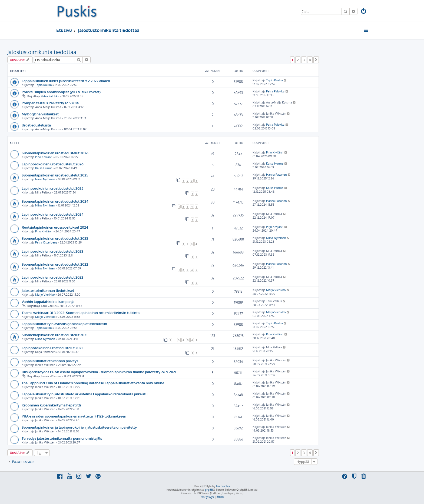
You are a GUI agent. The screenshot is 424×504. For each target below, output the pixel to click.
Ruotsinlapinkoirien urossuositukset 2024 (55, 227)
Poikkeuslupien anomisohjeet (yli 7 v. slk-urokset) (61, 92)
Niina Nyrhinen (45, 179)
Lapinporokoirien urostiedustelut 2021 (52, 348)
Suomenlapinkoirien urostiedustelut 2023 (55, 238)
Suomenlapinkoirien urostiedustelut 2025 (55, 175)
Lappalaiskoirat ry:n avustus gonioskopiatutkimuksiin (64, 324)
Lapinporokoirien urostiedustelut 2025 (52, 188)
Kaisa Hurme (44, 168)
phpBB (209, 490)
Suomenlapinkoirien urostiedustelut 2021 (54, 335)
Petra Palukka (50, 96)
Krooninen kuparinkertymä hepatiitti (51, 405)
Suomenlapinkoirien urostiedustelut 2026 (55, 153)
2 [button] (298, 60)
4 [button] (310, 60)
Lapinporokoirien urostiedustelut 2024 (53, 214)
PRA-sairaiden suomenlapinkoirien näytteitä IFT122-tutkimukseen (74, 416)
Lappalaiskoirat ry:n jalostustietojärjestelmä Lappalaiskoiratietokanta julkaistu (85, 394)
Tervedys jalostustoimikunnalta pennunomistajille (62, 438)
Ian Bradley (223, 486)
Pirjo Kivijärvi (44, 157)
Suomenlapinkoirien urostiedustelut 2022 (55, 264)
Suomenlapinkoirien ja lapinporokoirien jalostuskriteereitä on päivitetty (79, 427)
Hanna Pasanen (276, 175)
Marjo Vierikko (45, 295)
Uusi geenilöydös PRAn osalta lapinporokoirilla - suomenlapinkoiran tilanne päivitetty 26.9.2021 (99, 372)
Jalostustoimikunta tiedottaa (42, 52)
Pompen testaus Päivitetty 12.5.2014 (50, 103)
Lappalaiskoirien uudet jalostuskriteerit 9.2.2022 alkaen (66, 81)
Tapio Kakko (43, 85)
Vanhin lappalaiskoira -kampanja (48, 301)
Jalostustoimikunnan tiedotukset (48, 290)
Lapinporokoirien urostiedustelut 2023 (52, 251)
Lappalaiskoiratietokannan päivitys (50, 361)
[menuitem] (364, 12)
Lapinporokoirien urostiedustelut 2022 (52, 277)
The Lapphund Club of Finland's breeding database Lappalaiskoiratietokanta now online (93, 383)
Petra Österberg (46, 242)
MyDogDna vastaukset (40, 114)
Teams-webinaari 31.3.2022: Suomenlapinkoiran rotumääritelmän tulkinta (81, 313)
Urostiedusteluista (36, 125)
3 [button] (304, 60)
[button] (316, 60)
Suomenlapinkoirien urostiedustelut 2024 (55, 201)
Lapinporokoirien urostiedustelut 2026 (53, 164)
